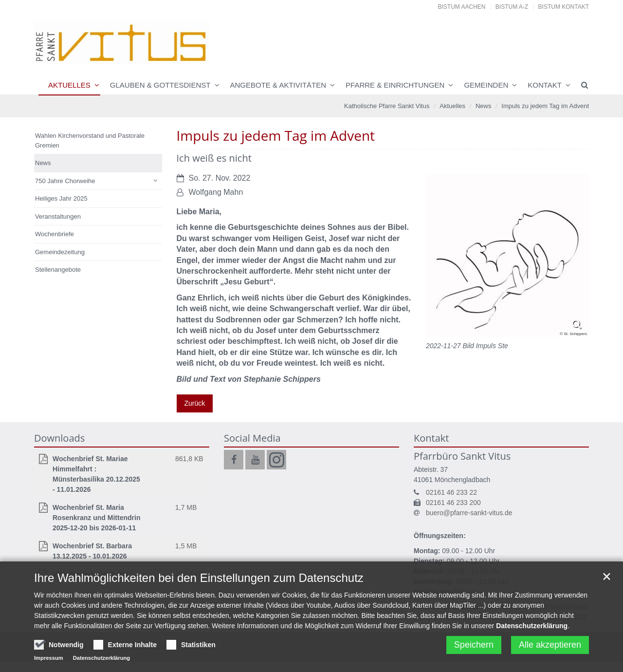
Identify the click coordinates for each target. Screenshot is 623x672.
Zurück (195, 403)
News (484, 106)
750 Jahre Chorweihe (65, 181)
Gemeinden (486, 85)
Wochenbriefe (55, 234)
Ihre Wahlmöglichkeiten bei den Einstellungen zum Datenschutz (199, 613)
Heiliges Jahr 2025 (61, 198)
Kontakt (545, 85)
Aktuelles (69, 85)
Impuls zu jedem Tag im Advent (545, 106)
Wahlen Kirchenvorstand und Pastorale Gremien (90, 140)
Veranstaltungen (58, 216)
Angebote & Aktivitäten (278, 85)
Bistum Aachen (462, 7)
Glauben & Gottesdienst (160, 85)
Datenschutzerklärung (532, 661)
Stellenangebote (58, 270)
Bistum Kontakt (564, 7)
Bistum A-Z (512, 7)
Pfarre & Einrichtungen (395, 85)
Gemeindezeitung (60, 252)
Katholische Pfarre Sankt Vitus (387, 106)
